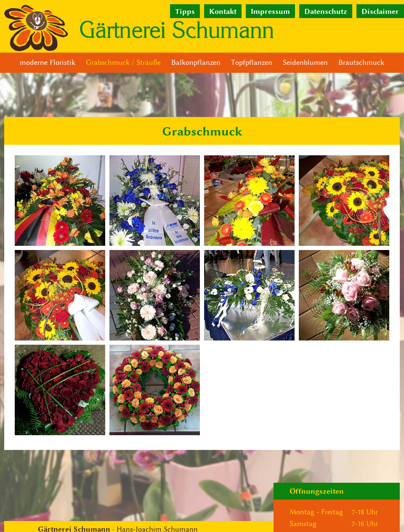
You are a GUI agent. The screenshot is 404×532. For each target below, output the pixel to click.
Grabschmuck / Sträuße (123, 63)
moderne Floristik (48, 63)
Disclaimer (380, 11)
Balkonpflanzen (196, 63)
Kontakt (223, 11)
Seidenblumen (305, 63)
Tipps (185, 11)
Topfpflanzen (252, 63)
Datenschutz (326, 11)
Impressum (270, 11)
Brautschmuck (361, 63)
